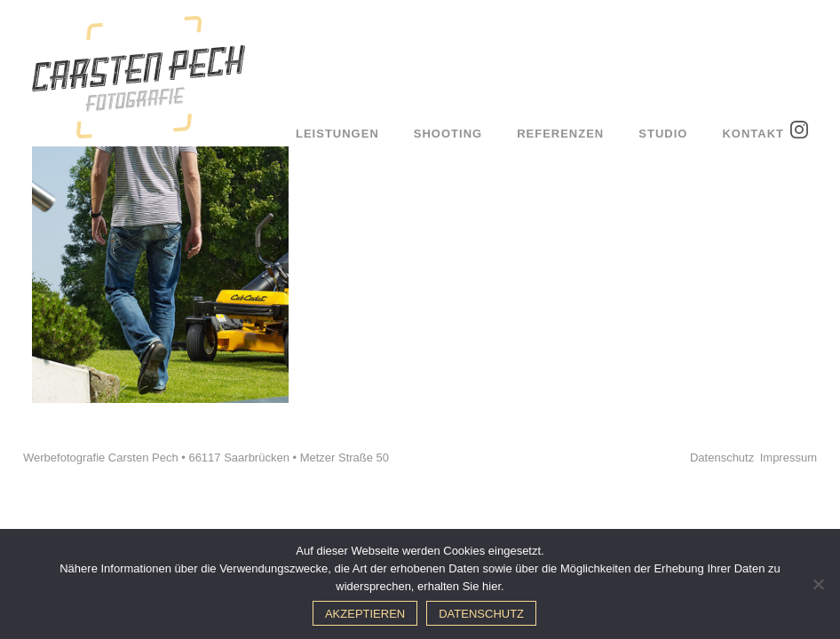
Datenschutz (722, 458)
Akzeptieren (365, 614)
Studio (663, 134)
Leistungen (337, 134)
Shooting (448, 134)
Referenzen (560, 134)
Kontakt (753, 134)
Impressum (788, 458)
